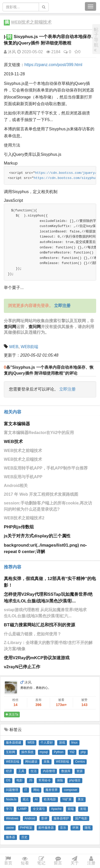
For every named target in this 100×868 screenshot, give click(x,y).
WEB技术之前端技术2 (24, 518)
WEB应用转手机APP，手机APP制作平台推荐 (46, 468)
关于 (75, 861)
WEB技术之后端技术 (23, 459)
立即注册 (67, 389)
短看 (25, 861)
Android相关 (16, 486)
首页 (8, 861)
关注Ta (12, 715)
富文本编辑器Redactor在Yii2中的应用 (39, 433)
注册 (91, 861)
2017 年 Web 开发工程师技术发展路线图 (41, 494)
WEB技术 (13, 442)
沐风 (10, 52)
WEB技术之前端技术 (31, 22)
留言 (58, 861)
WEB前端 (29, 347)
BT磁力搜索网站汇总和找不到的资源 (39, 625)
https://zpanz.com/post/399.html (53, 65)
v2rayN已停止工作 (22, 667)
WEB (14, 347)
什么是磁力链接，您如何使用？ (33, 634)
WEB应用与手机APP (23, 477)
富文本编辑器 (17, 424)
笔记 (41, 861)
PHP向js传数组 (19, 527)
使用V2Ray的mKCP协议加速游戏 (37, 658)
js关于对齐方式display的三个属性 (37, 536)
